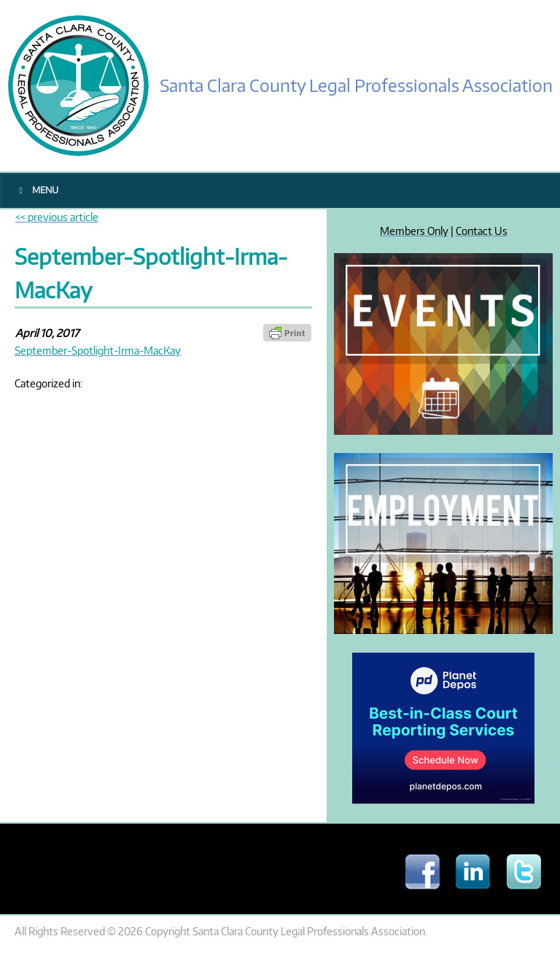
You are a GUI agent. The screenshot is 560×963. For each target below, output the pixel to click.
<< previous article (57, 217)
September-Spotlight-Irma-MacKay (98, 350)
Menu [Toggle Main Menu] (37, 190)
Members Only (414, 231)
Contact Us (482, 231)
